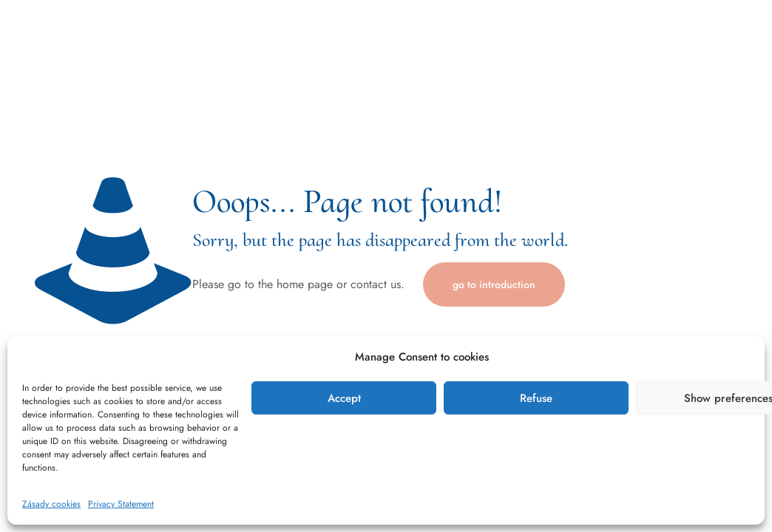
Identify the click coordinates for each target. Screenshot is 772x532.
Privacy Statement (121, 504)
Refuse (536, 398)
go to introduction (494, 284)
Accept (344, 398)
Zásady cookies (51, 504)
